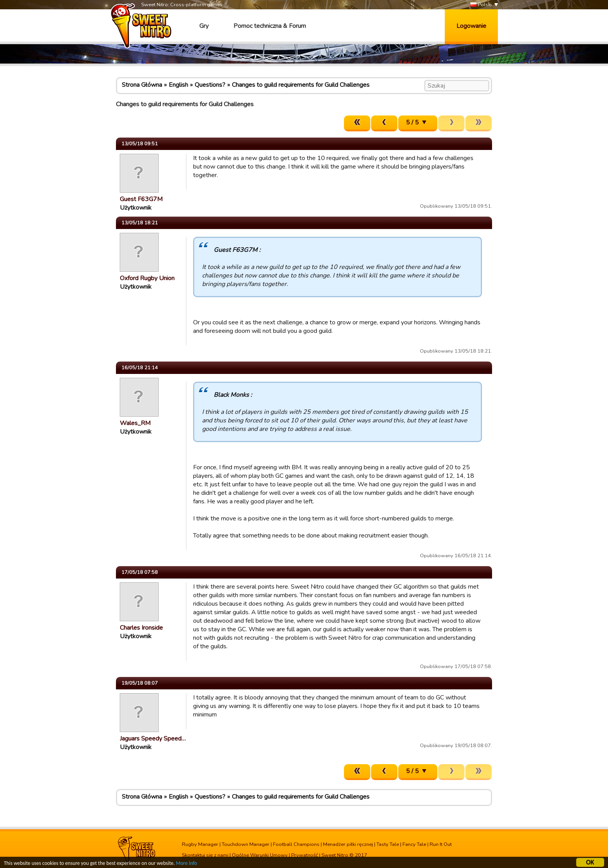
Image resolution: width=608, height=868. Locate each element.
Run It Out (441, 844)
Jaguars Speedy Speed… (153, 739)
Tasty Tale (388, 844)
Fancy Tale (414, 844)
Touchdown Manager (246, 844)
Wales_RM (135, 423)
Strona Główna (142, 85)
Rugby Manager (200, 844)
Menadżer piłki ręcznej (348, 844)
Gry (204, 26)
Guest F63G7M (141, 199)
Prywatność (305, 855)
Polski (481, 5)
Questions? (210, 85)
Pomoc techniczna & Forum (270, 26)
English (178, 85)
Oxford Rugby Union (147, 278)
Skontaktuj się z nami (205, 855)
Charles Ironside (141, 628)
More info (187, 864)
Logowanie (471, 26)
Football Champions (296, 844)
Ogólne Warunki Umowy (260, 855)
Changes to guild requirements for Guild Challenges (301, 85)
